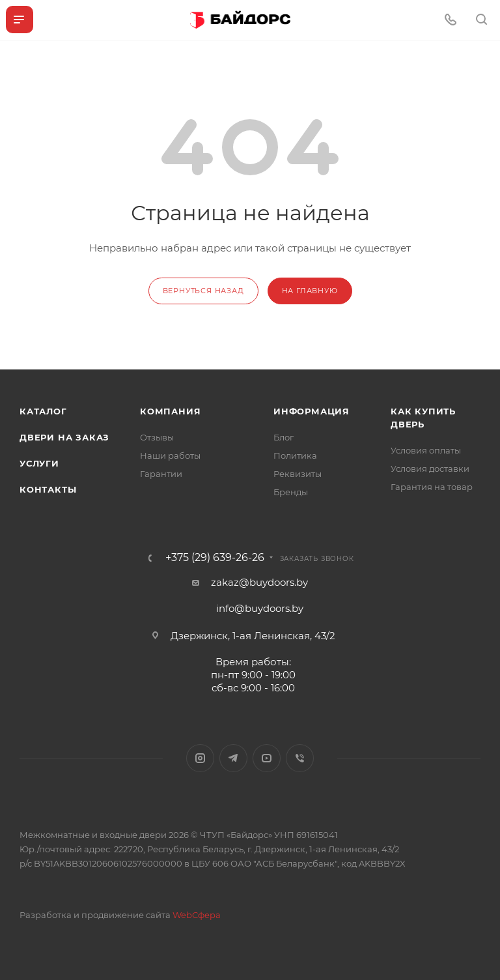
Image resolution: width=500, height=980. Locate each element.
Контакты (48, 489)
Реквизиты (298, 474)
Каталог (43, 411)
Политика (295, 455)
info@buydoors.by (260, 608)
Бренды (291, 492)
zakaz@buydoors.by (259, 582)
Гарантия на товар (432, 487)
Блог (284, 437)
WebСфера (197, 915)
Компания (170, 411)
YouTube (267, 758)
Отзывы (157, 437)
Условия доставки (430, 468)
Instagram (200, 758)
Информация (312, 411)
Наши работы (170, 455)
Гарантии (161, 474)
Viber (300, 758)
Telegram (233, 758)
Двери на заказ (64, 437)
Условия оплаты (426, 450)
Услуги (39, 463)
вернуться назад (203, 291)
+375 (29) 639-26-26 (215, 558)
